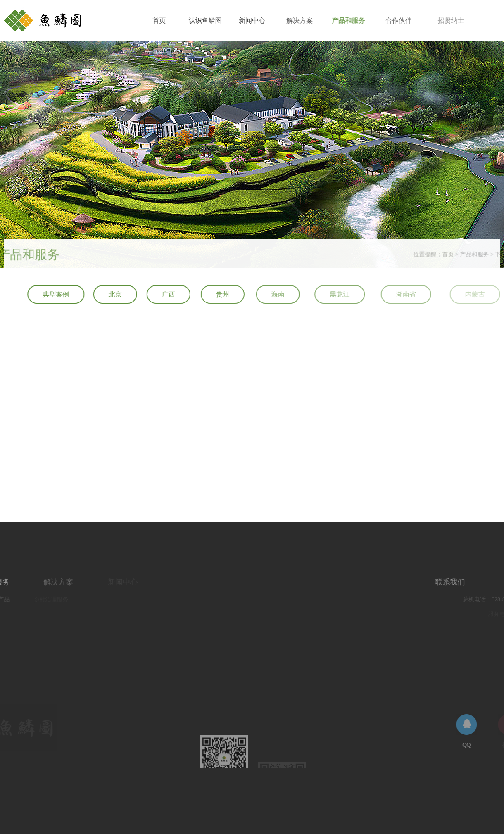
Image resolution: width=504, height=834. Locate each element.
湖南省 (420, 294)
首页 (160, 20)
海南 (285, 294)
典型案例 (57, 294)
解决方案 (304, 20)
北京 (117, 294)
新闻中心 (255, 20)
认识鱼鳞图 (207, 20)
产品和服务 (355, 20)
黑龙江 (350, 294)
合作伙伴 (409, 20)
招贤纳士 (464, 20)
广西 (171, 294)
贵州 (227, 294)
